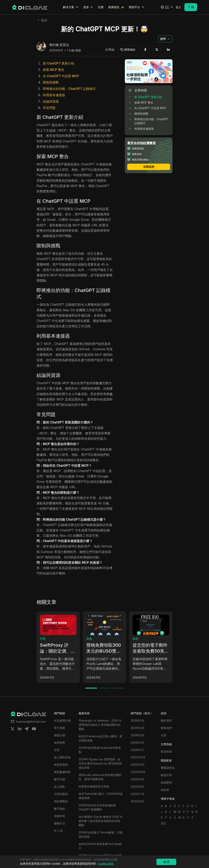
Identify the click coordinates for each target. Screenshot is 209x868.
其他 (89, 639)
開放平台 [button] (137, 7)
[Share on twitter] (13, 729)
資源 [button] (88, 7)
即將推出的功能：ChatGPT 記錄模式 (69, 89)
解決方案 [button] (71, 7)
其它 (164, 823)
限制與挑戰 (51, 82)
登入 (178, 7)
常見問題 (49, 108)
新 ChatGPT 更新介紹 (59, 63)
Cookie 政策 (106, 864)
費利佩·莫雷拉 (59, 45)
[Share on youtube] (34, 729)
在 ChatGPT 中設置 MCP (61, 76)
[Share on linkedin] (20, 729)
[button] (167, 7)
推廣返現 (114, 7)
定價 (101, 7)
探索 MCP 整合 (54, 70)
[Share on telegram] (27, 729)
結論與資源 (51, 101)
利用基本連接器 (54, 95)
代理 (43, 639)
